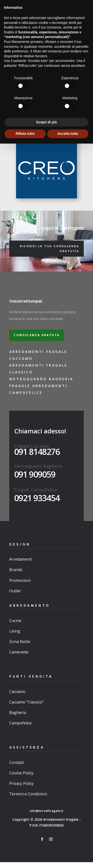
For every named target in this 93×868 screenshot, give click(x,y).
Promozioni (20, 580)
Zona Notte (20, 642)
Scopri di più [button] (47, 847)
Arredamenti (21, 559)
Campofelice (20, 723)
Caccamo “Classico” (27, 702)
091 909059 (35, 474)
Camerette (19, 652)
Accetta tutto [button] (68, 858)
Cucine (15, 621)
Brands (16, 570)
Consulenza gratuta (37, 335)
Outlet (15, 591)
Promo (68, 17)
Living (15, 631)
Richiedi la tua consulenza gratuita (50, 249)
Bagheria (18, 712)
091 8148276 (37, 452)
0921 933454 (37, 498)
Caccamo (17, 692)
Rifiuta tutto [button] (25, 858)
